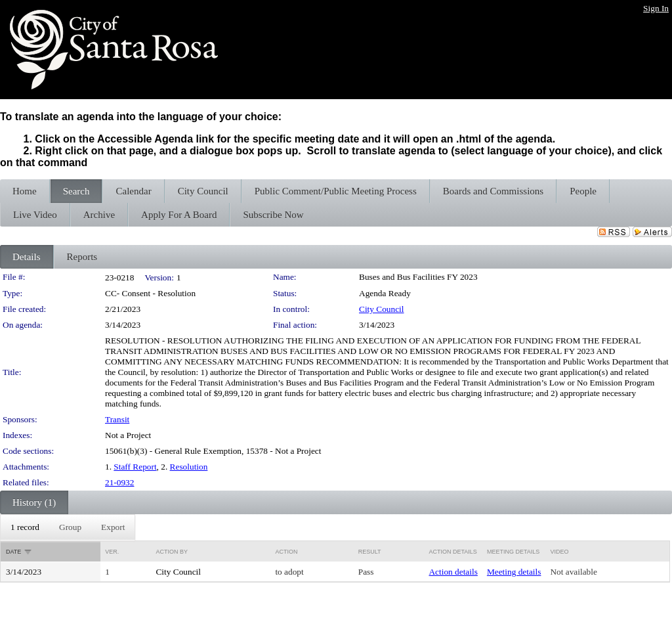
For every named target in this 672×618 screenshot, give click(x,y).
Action (286, 552)
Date (13, 552)
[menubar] (68, 527)
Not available (573, 572)
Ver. (112, 552)
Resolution (189, 467)
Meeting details (514, 572)
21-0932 (119, 482)
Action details (453, 572)
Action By (172, 552)
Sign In (656, 8)
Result (370, 552)
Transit (117, 419)
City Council (382, 309)
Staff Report (135, 467)
